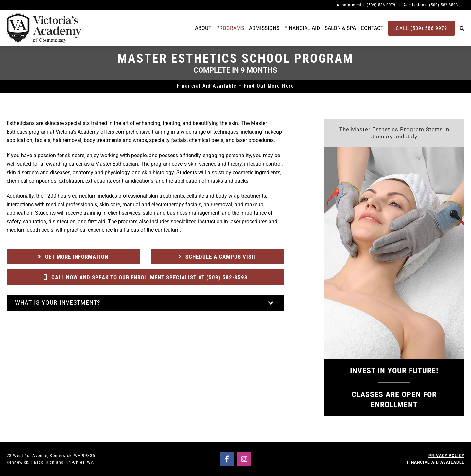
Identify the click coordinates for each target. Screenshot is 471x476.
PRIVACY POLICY (446, 456)
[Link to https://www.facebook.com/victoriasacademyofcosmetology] (227, 459)
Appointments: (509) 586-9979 (366, 5)
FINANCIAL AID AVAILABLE (436, 462)
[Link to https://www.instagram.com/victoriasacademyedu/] (244, 459)
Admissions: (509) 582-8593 (431, 5)
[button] (462, 28)
